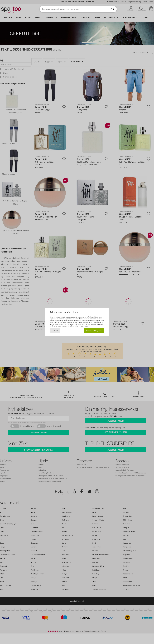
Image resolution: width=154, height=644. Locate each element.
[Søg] (113, 9)
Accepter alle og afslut (94, 331)
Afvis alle (55, 331)
